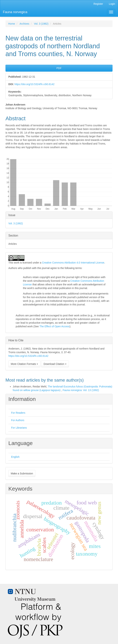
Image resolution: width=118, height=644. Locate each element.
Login (112, 4)
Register (98, 4)
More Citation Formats (24, 364)
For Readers (18, 413)
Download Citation (55, 364)
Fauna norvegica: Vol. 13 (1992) (81, 390)
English (15, 457)
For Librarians (19, 428)
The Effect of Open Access (54, 326)
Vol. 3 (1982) (41, 24)
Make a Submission (22, 473)
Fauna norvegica (15, 12)
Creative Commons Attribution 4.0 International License (73, 263)
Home (12, 24)
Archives (24, 24)
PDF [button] (59, 68)
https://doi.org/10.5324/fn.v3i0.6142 (34, 84)
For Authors (18, 420)
